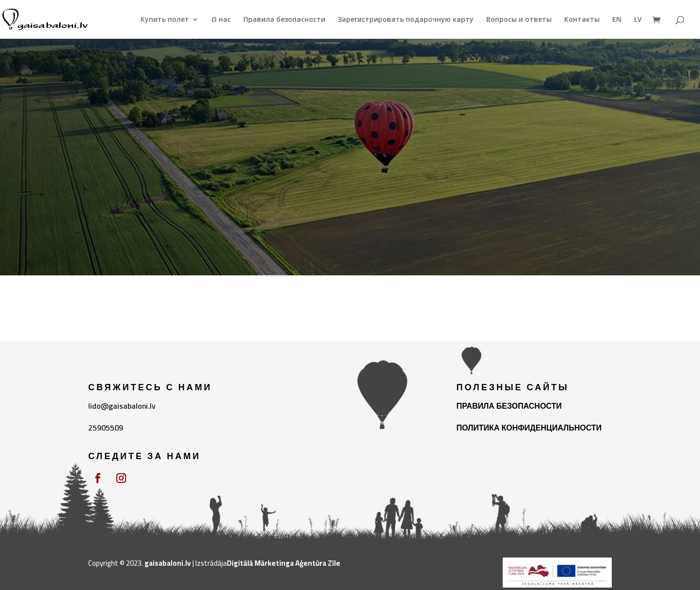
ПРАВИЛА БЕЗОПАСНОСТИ (509, 406)
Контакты (582, 20)
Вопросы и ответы (519, 20)
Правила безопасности (284, 20)
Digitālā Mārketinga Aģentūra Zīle (284, 563)
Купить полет (165, 20)
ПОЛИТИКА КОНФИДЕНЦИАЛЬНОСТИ (529, 428)
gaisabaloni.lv (168, 563)
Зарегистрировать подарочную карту (406, 20)
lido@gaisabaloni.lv (122, 406)
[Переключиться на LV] (638, 27)
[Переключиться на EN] (617, 27)
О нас (221, 20)
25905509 (106, 428)
